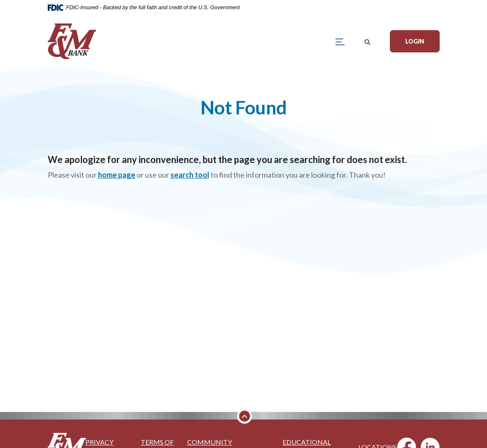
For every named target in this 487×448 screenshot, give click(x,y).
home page (117, 175)
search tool (190, 175)
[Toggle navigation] (340, 41)
